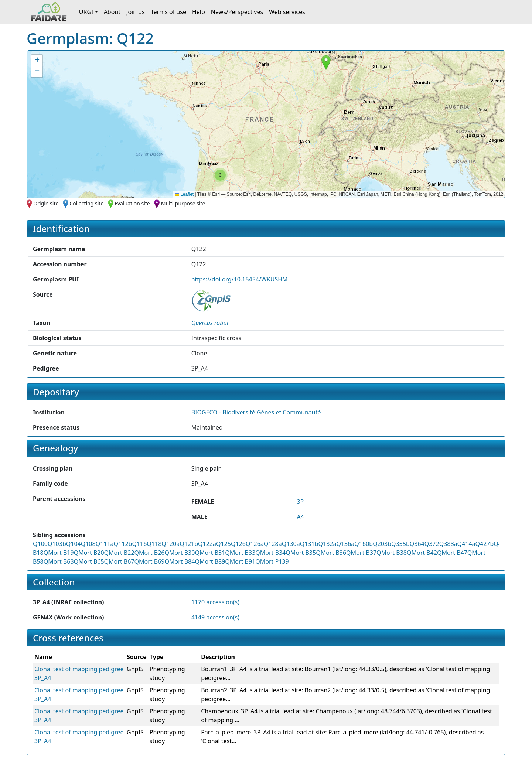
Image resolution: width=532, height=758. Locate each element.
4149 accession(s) (215, 617)
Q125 (224, 544)
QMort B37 (361, 553)
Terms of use (168, 12)
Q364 (417, 544)
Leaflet (184, 194)
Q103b (57, 544)
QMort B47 (452, 553)
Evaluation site (132, 203)
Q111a (105, 544)
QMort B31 (210, 553)
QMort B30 (180, 553)
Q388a (448, 544)
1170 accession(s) (215, 602)
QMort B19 (59, 553)
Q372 (432, 544)
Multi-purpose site (183, 203)
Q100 (40, 544)
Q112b (123, 544)
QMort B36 (331, 553)
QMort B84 (180, 561)
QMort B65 (89, 561)
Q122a (207, 544)
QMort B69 (150, 561)
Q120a (170, 544)
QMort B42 (422, 553)
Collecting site (86, 203)
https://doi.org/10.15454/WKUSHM (240, 279)
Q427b (485, 544)
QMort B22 (119, 553)
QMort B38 (392, 553)
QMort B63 (59, 561)
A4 (300, 517)
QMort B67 (119, 561)
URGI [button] (86, 12)
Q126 (238, 544)
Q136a (345, 544)
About (112, 12)
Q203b (382, 544)
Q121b (189, 544)
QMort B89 (210, 561)
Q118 (154, 544)
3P (300, 502)
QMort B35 (301, 553)
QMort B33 (240, 553)
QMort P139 (272, 561)
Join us (136, 12)
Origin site (46, 203)
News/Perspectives (237, 12)
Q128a (273, 544)
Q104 (74, 544)
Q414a (466, 544)
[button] (326, 63)
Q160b (364, 544)
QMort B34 (270, 553)
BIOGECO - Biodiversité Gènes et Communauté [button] (256, 412)
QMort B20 (89, 553)
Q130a (291, 544)
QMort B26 (150, 553)
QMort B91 (240, 561)
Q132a (327, 544)
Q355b (400, 544)
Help (199, 12)
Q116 (139, 544)
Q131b (309, 544)
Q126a (255, 544)
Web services (287, 12)
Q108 (88, 544)
